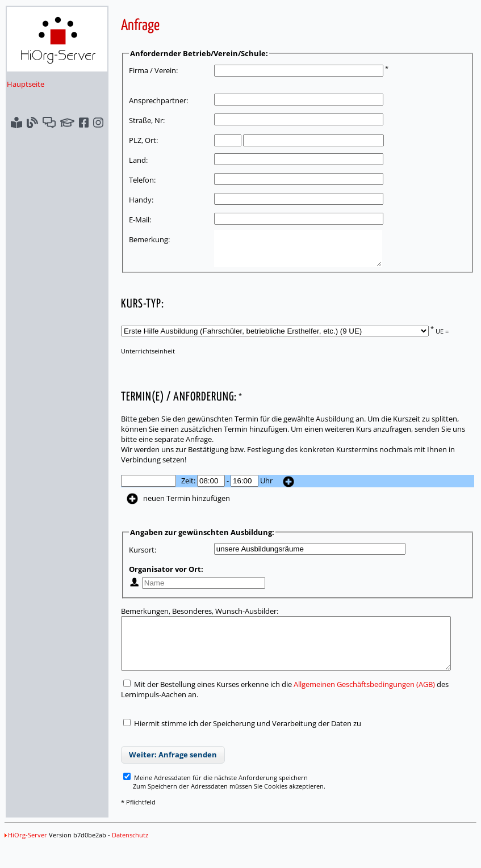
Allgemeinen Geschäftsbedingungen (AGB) (352, 701)
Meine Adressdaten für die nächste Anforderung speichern (204, 795)
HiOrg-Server (26, 852)
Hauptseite (26, 84)
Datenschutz (130, 852)
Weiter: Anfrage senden (161, 772)
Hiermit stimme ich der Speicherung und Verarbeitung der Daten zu (236, 740)
